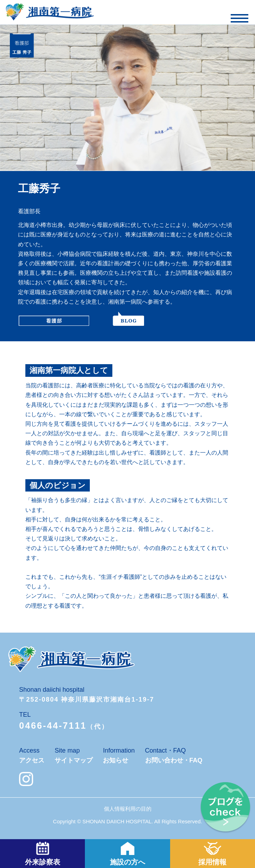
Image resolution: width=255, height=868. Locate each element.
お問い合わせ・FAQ (174, 760)
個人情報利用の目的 (128, 809)
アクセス (32, 760)
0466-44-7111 (53, 726)
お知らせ (116, 760)
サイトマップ (74, 760)
